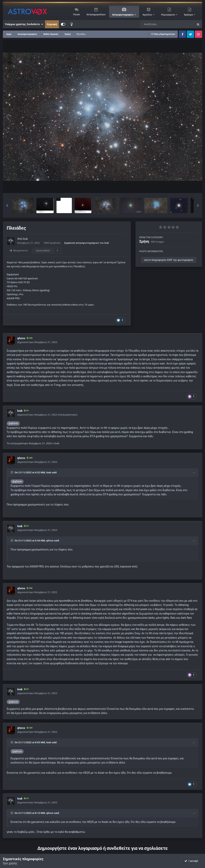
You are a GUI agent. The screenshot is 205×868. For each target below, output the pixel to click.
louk (25, 239)
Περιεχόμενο (168, 15)
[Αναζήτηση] (160, 24)
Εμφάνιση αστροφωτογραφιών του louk (87, 243)
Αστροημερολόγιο (96, 15)
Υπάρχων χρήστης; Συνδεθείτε (24, 24)
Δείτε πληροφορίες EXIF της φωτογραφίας (169, 260)
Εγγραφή (52, 24)
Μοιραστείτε (19, 251)
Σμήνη (144, 241)
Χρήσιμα (189, 15)
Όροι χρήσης (10, 863)
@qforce (13, 423)
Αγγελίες (148, 15)
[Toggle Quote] (12, 472)
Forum (77, 15)
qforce (21, 338)
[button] (7, 205)
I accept (191, 861)
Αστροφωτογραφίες (123, 15)
